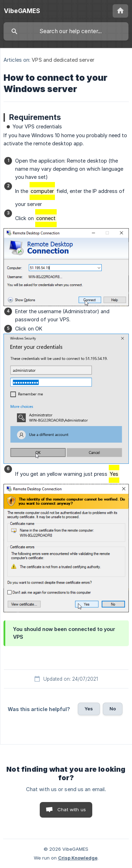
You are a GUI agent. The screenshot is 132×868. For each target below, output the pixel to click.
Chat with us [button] (72, 809)
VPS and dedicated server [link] (63, 60)
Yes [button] (89, 709)
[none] (22, 11)
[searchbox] (66, 31)
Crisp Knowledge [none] (78, 858)
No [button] (113, 709)
